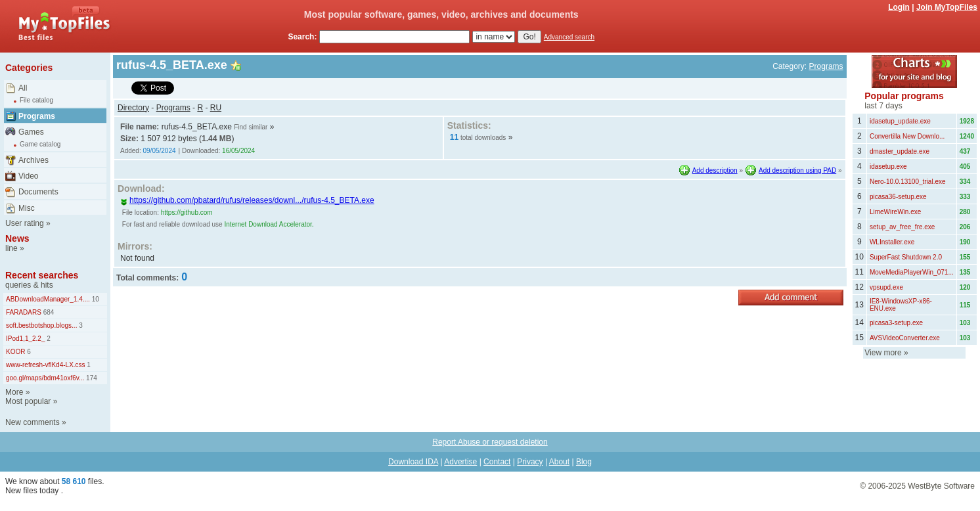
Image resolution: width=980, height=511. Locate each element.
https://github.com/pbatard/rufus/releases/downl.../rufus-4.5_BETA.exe (247, 200)
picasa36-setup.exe (898, 197)
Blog (584, 462)
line (11, 248)
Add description (715, 170)
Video (28, 176)
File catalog (36, 100)
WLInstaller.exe (892, 242)
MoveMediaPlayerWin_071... (912, 272)
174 (90, 378)
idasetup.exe (888, 167)
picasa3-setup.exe (896, 323)
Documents (38, 192)
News (17, 238)
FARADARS (24, 312)
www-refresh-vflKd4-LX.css (46, 365)
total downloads (483, 138)
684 (48, 312)
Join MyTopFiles (947, 7)
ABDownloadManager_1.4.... (48, 299)
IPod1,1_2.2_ (26, 339)
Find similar (251, 127)
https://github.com (187, 212)
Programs (37, 116)
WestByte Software (941, 486)
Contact (497, 462)
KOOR (15, 352)
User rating (25, 223)
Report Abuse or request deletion (490, 442)
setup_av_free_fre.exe (902, 227)
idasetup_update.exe (900, 121)
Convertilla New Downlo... (907, 136)
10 (95, 299)
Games (31, 132)
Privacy (530, 462)
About (559, 462)
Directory (133, 108)
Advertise (460, 462)
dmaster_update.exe (900, 151)
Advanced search (569, 37)
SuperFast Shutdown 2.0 (906, 257)
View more (883, 353)
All (23, 88)
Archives (33, 160)
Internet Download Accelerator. (269, 224)
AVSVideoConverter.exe (905, 338)
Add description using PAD (797, 170)
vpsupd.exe (886, 287)
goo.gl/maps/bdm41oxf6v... (45, 378)
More (14, 392)
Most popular (28, 401)
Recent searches (42, 275)
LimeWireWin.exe (895, 212)
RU (216, 108)
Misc (27, 208)
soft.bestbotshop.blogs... (41, 325)
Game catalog (40, 144)
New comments (33, 422)
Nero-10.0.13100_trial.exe (908, 182)
